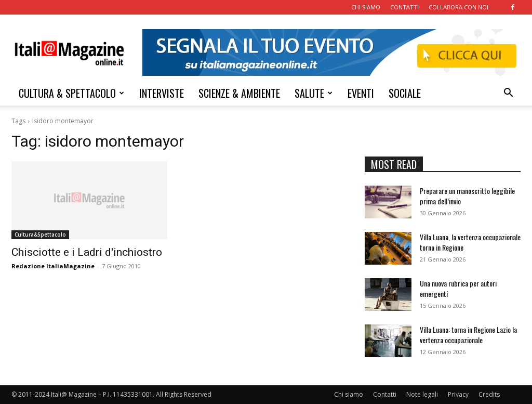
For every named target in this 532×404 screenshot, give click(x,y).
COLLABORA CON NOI (458, 7)
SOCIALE (405, 93)
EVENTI (361, 93)
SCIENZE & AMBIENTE (239, 93)
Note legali (422, 394)
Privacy (458, 394)
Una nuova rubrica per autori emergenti (458, 288)
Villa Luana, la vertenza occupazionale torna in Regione (470, 242)
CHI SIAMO (366, 7)
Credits (489, 394)
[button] (508, 94)
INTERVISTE (162, 93)
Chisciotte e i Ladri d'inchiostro (87, 252)
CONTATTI (404, 7)
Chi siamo (349, 394)
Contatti (385, 394)
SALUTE (314, 93)
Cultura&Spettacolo (40, 234)
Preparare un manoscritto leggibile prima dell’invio (467, 196)
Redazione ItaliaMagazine (53, 266)
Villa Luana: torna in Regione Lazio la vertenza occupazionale (468, 335)
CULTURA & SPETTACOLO (71, 93)
